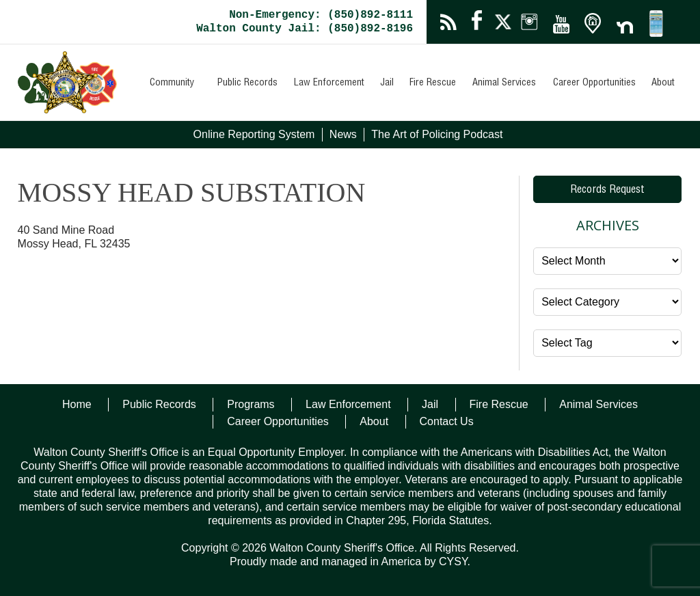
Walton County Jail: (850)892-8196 (305, 29)
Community (172, 83)
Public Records (247, 83)
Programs (251, 404)
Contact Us (447, 421)
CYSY (453, 561)
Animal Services (504, 83)
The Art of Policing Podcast (437, 134)
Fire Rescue (433, 83)
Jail (387, 83)
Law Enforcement (329, 83)
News (343, 134)
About (663, 83)
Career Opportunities (594, 83)
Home (77, 404)
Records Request (607, 191)
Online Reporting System (254, 134)
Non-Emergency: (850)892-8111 (321, 15)
